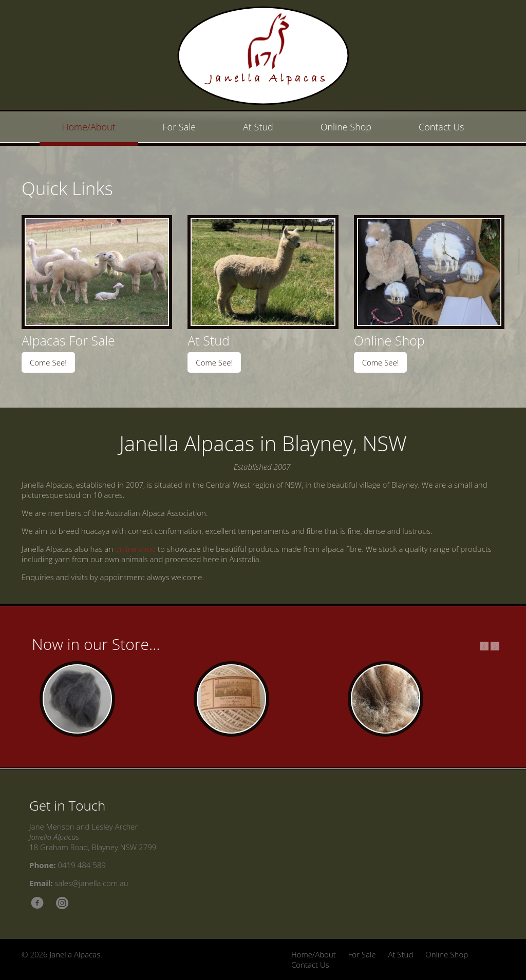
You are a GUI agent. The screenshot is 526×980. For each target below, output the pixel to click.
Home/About (89, 127)
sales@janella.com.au (92, 883)
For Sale (180, 127)
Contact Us (442, 127)
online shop (135, 549)
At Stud (258, 127)
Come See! (48, 362)
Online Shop (346, 127)
